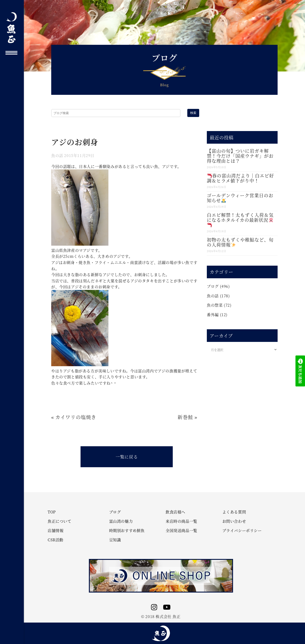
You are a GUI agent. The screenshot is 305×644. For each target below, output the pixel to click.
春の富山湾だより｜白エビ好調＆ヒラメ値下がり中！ (240, 178)
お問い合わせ (234, 521)
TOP (52, 512)
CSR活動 (56, 540)
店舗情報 (56, 531)
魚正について (60, 521)
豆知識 (115, 540)
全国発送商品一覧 (181, 531)
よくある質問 (234, 512)
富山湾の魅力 (121, 521)
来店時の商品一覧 (181, 521)
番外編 (213, 315)
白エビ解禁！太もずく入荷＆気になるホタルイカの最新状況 (240, 219)
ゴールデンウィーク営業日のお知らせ (240, 198)
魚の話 (57, 155)
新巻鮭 (185, 417)
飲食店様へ (175, 512)
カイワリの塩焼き (76, 417)
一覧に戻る (127, 457)
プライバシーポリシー (242, 531)
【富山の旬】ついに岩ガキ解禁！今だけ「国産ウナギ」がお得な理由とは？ (240, 156)
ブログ (213, 286)
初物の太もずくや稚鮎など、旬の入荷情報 (240, 242)
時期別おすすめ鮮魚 (127, 531)
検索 (193, 113)
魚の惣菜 (215, 305)
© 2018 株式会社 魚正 (161, 616)
